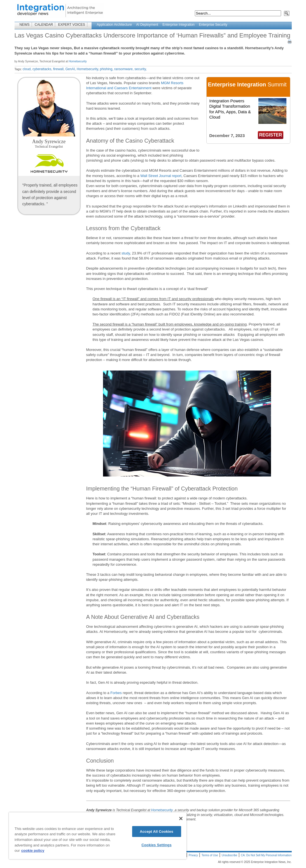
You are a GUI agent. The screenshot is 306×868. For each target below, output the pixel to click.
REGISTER (271, 135)
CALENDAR (44, 25)
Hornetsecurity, (88, 69)
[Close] (181, 819)
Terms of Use (210, 855)
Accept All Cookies (156, 832)
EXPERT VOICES (72, 25)
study (126, 253)
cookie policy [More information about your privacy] (33, 851)
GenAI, (70, 69)
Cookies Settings (156, 845)
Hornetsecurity (78, 61)
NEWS (25, 25)
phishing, (107, 69)
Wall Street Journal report (161, 176)
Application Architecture (114, 25)
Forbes (116, 693)
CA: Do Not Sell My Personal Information (266, 855)
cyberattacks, (42, 69)
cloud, (27, 69)
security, (141, 69)
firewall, (59, 69)
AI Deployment (147, 25)
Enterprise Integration (178, 25)
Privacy (193, 855)
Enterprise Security (213, 25)
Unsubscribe (230, 855)
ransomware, (124, 69)
